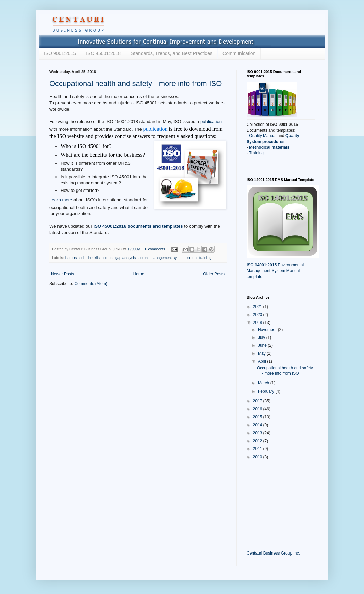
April (262, 361)
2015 (258, 417)
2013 (258, 433)
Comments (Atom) (91, 284)
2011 (258, 449)
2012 (258, 441)
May (262, 353)
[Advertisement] (281, 505)
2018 (258, 323)
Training (256, 153)
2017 (258, 401)
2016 (258, 409)
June (263, 345)
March (264, 383)
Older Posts (214, 274)
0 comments (155, 249)
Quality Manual (263, 136)
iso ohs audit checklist (83, 258)
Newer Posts (63, 274)
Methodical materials (269, 147)
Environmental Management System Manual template (275, 271)
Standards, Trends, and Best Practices (172, 53)
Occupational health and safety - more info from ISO (136, 84)
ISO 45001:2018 (103, 53)
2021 (258, 307)
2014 (258, 425)
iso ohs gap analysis (119, 258)
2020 (258, 315)
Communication (239, 53)
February (267, 391)
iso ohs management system (161, 258)
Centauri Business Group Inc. (273, 553)
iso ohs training (199, 258)
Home (139, 274)
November (268, 330)
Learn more (61, 200)
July (262, 337)
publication (211, 122)
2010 (258, 457)
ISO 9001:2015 (60, 53)
